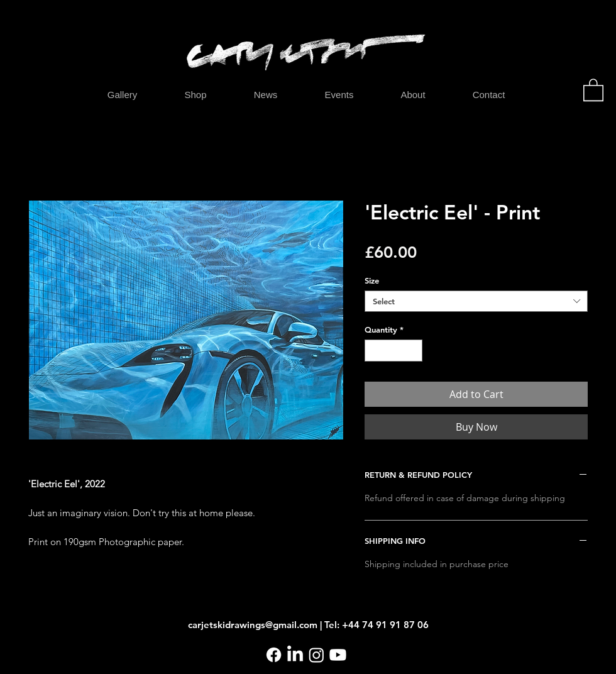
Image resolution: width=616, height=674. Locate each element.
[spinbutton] (394, 351)
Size (372, 280)
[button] (593, 89)
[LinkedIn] (295, 655)
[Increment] (414, 351)
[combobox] (476, 301)
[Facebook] (274, 655)
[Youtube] (338, 655)
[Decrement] (374, 351)
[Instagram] (316, 655)
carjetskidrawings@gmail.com (253, 625)
